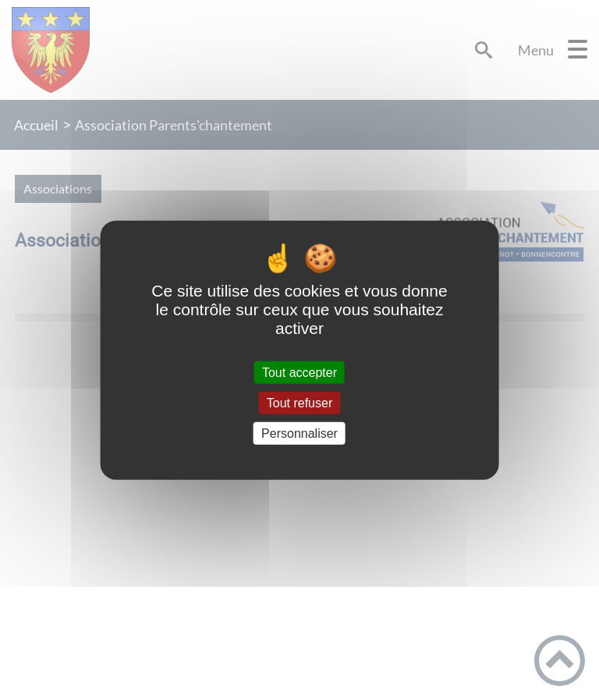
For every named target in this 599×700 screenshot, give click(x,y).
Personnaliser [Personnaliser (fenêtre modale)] (299, 434)
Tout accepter (299, 372)
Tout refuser (299, 402)
